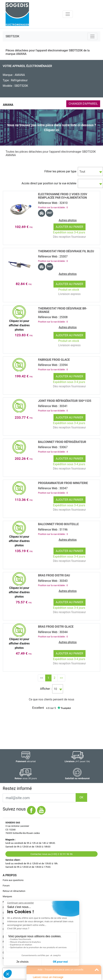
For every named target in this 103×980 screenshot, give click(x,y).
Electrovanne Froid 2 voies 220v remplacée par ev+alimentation (63, 196)
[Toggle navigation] (68, 14)
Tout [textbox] (82, 172)
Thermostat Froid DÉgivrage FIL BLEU (66, 251)
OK (81, 797)
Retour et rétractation (14, 891)
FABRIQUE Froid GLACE (54, 360)
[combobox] (90, 171)
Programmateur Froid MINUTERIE (63, 483)
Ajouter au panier (70, 227)
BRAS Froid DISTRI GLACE (56, 627)
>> (61, 678)
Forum (6, 886)
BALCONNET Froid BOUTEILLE (58, 524)
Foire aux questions (13, 880)
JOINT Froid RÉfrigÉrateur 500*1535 (65, 401)
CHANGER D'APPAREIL (83, 104)
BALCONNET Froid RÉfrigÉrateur (62, 442)
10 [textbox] (55, 689)
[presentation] (26, 973)
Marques (7, 896)
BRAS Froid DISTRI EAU (54, 575)
